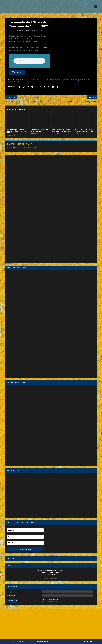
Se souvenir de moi (51, 600)
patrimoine (73, 80)
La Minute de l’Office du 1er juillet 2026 (39, 130)
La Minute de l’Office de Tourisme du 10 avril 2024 (62, 130)
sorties (19, 82)
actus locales (27, 30)
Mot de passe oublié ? (50, 602)
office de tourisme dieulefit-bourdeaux (55, 80)
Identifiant (11, 592)
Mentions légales (42, 642)
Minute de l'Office (38, 30)
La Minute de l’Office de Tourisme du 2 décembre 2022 (17, 131)
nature (39, 80)
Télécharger (17, 72)
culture (33, 80)
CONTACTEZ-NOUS (51, 578)
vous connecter (20, 147)
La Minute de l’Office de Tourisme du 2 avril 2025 (84, 130)
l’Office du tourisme (32, 48)
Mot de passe (12, 596)
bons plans (26, 80)
